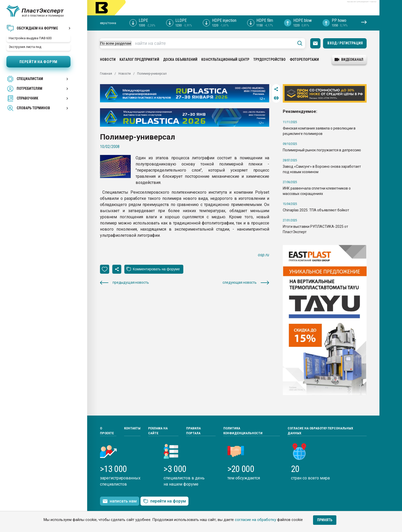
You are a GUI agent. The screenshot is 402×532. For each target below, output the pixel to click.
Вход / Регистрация (345, 43)
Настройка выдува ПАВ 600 (30, 38)
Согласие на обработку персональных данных (320, 431)
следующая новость (246, 283)
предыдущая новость (124, 283)
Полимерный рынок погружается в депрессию (322, 150)
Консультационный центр (225, 60)
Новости (108, 60)
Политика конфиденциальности (243, 431)
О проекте (107, 431)
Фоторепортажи (304, 60)
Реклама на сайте (158, 431)
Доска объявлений (180, 60)
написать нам (120, 501)
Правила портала (193, 431)
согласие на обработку (255, 520)
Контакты (132, 428)
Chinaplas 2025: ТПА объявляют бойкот (316, 210)
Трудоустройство (270, 60)
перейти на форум (164, 501)
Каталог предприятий (139, 60)
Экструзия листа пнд (25, 47)
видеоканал (349, 60)
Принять (325, 520)
